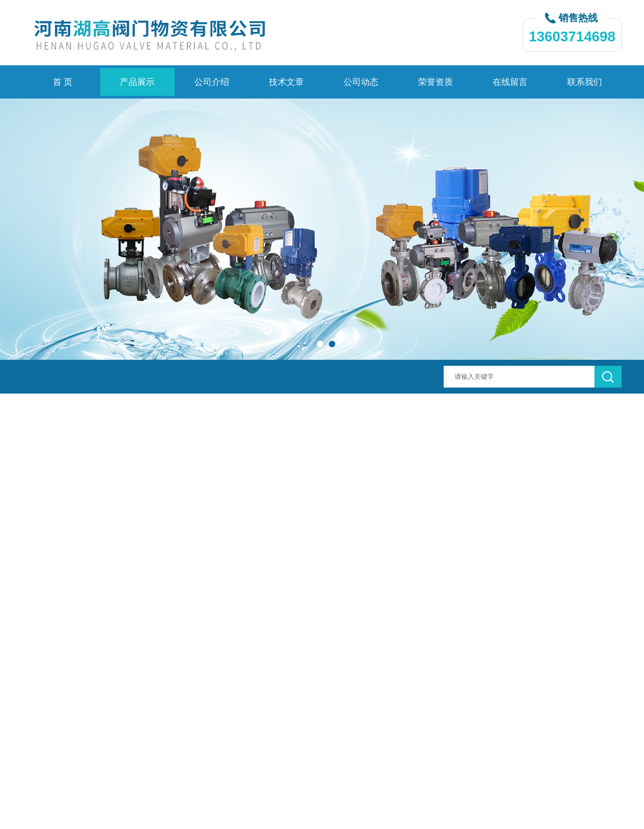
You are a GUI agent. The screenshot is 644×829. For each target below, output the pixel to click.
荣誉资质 (436, 82)
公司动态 (361, 82)
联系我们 (585, 82)
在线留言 (510, 82)
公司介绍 (212, 82)
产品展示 (137, 82)
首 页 (63, 82)
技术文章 (286, 82)
